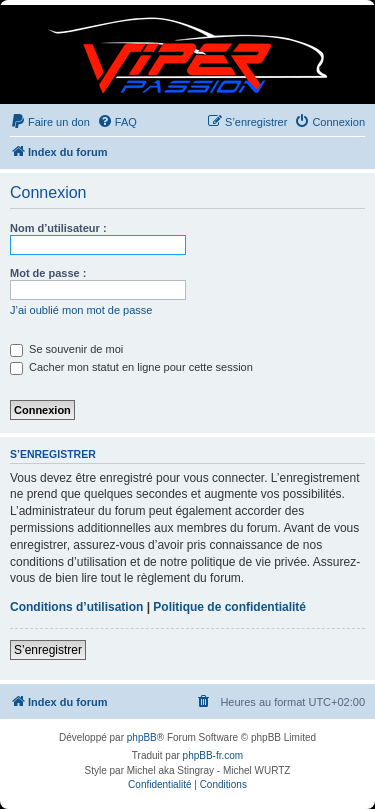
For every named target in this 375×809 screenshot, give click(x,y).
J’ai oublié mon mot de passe (81, 310)
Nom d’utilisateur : (58, 228)
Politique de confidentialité (229, 607)
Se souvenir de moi (66, 349)
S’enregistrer (48, 650)
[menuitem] (50, 122)
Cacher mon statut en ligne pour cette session (131, 367)
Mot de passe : (48, 273)
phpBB (142, 737)
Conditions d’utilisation (76, 607)
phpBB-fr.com (213, 755)
